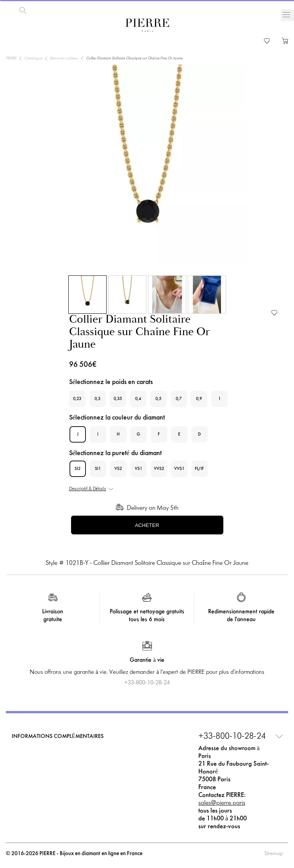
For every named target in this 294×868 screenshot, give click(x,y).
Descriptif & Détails (88, 488)
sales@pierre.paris (222, 802)
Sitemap (274, 853)
